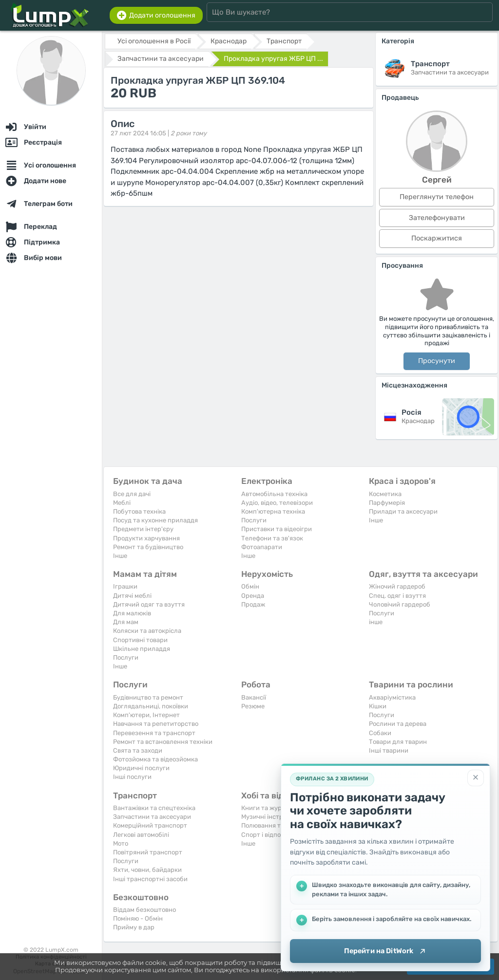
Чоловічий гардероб (400, 604)
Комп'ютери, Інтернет (146, 715)
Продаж (253, 604)
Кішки (378, 706)
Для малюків (132, 613)
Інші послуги (132, 777)
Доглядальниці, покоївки (151, 706)
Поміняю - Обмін (138, 918)
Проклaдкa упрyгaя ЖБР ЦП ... (273, 59)
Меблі (122, 503)
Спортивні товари (140, 640)
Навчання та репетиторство (156, 724)
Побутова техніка (139, 511)
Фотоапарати (262, 547)
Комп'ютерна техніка (273, 511)
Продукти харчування (146, 538)
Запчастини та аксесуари (152, 817)
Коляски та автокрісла (147, 631)
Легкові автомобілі (141, 835)
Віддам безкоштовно (144, 910)
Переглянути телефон (437, 197)
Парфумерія (387, 503)
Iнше (120, 556)
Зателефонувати (437, 218)
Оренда (253, 596)
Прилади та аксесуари (403, 511)
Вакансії (254, 697)
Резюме (253, 706)
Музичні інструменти (273, 817)
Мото (121, 843)
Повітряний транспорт (148, 852)
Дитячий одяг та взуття (149, 604)
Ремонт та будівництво (148, 547)
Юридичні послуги (141, 768)
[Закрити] (476, 777)
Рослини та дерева (398, 724)
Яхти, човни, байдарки (147, 870)
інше (376, 622)
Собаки (380, 733)
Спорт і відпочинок (270, 835)
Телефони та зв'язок (272, 538)
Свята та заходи (138, 750)
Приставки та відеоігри (277, 529)
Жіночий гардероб (397, 586)
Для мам (126, 622)
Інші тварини (389, 750)
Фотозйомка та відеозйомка (155, 759)
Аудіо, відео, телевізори (277, 503)
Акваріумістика (392, 697)
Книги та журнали (269, 808)
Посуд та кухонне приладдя (155, 520)
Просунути (437, 361)
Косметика (385, 494)
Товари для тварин (398, 742)
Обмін (250, 586)
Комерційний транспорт (150, 825)
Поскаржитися (437, 238)
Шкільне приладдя (142, 649)
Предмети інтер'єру (143, 529)
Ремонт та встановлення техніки (163, 742)
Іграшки (125, 586)
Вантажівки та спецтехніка (154, 808)
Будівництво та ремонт (148, 697)
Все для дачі (132, 494)
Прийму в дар (134, 927)
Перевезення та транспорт (154, 733)
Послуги (254, 520)
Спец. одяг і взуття (397, 596)
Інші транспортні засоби (150, 879)
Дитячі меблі (132, 596)
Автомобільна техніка (274, 494)
